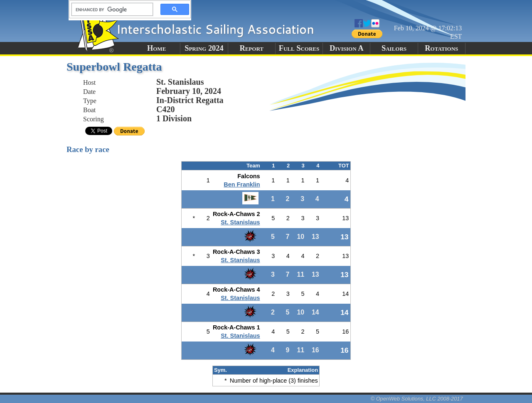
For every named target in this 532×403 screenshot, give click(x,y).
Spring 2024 (204, 48)
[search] (110, 10)
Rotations (441, 48)
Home (156, 48)
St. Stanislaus (240, 222)
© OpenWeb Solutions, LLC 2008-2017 (417, 399)
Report (251, 48)
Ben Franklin (242, 184)
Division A (346, 48)
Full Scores (299, 48)
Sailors (394, 48)
